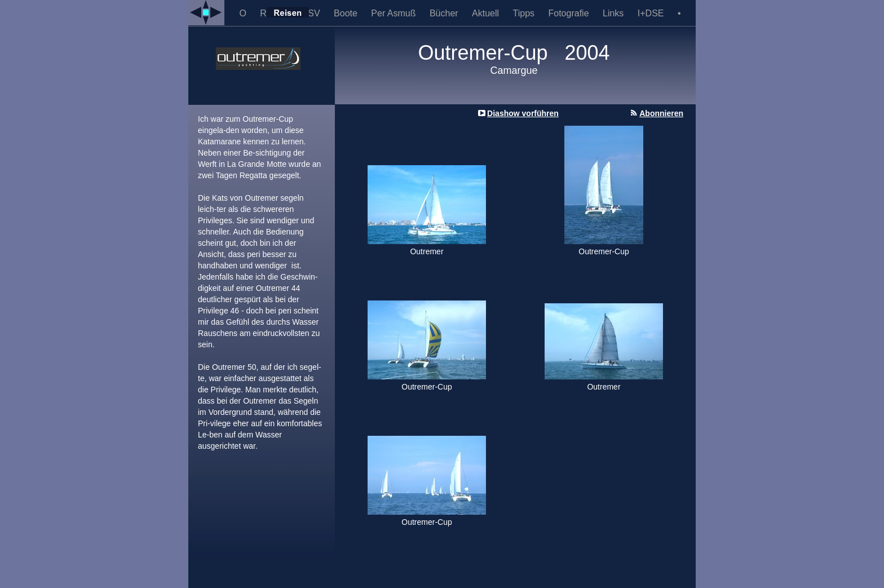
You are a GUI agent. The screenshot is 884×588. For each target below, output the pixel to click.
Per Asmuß (395, 13)
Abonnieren (661, 113)
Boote (347, 13)
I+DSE (652, 13)
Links (615, 13)
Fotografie (570, 13)
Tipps (525, 13)
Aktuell (487, 13)
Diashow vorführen (523, 113)
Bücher (445, 13)
